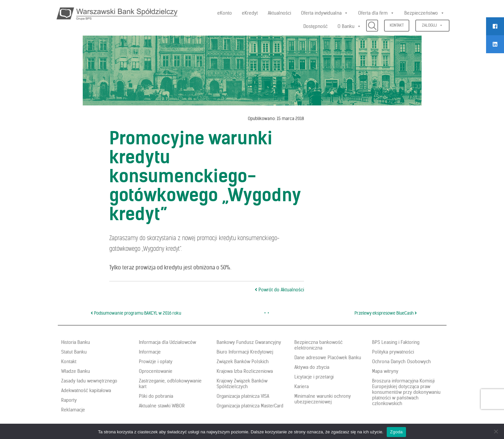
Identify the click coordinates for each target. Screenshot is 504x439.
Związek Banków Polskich (243, 362)
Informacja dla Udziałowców (167, 342)
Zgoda (396, 432)
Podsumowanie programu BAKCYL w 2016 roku (136, 313)
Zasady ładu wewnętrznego (89, 381)
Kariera (302, 386)
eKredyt (250, 13)
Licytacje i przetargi (314, 377)
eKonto (225, 13)
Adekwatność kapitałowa (86, 390)
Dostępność (315, 26)
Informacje (150, 352)
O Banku (349, 26)
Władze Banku (76, 371)
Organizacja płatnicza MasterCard (250, 406)
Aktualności (279, 13)
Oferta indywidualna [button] (325, 13)
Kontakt (397, 25)
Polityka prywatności (393, 352)
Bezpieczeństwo (424, 13)
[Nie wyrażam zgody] (496, 431)
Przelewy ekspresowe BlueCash (386, 313)
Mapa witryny (385, 371)
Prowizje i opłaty (156, 362)
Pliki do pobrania (156, 396)
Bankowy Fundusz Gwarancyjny (249, 342)
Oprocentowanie (156, 371)
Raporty (69, 400)
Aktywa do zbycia (312, 367)
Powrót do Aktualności (279, 290)
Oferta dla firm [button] (376, 13)
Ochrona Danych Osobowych (402, 362)
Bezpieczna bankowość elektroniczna (318, 345)
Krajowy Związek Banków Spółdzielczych (242, 384)
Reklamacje (73, 410)
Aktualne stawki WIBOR (162, 406)
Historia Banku (76, 342)
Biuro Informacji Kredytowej (245, 352)
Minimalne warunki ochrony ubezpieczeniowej (323, 399)
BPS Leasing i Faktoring (396, 342)
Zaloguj (432, 25)
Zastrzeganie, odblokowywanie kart (170, 384)
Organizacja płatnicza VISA (243, 396)
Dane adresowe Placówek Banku (328, 358)
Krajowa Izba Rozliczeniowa (245, 371)
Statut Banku (74, 352)
